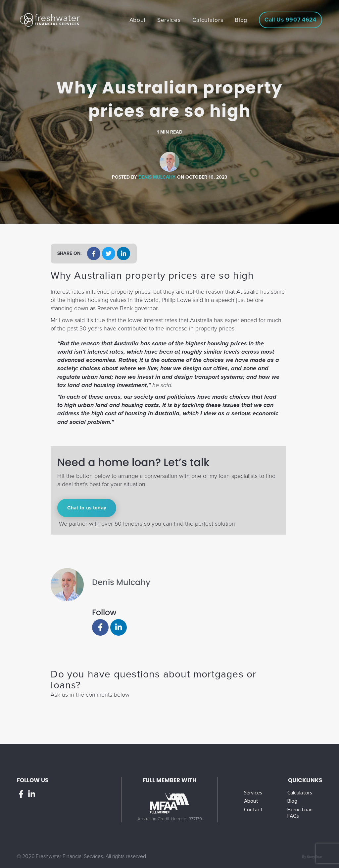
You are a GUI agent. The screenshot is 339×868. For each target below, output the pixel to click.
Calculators (300, 793)
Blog (292, 802)
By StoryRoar (312, 857)
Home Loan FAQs (300, 813)
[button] (94, 254)
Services (253, 793)
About (251, 802)
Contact (253, 810)
